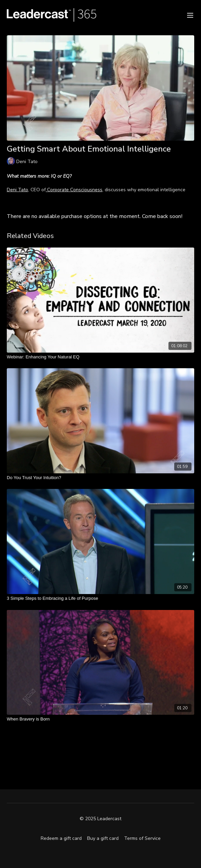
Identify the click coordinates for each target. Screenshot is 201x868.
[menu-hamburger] (190, 15)
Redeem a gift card (61, 838)
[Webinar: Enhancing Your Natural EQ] (100, 357)
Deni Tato (17, 190)
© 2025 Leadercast (100, 819)
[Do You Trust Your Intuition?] (100, 478)
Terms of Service (142, 838)
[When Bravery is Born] (100, 719)
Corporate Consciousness (74, 190)
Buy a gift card (103, 838)
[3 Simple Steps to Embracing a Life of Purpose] (100, 598)
